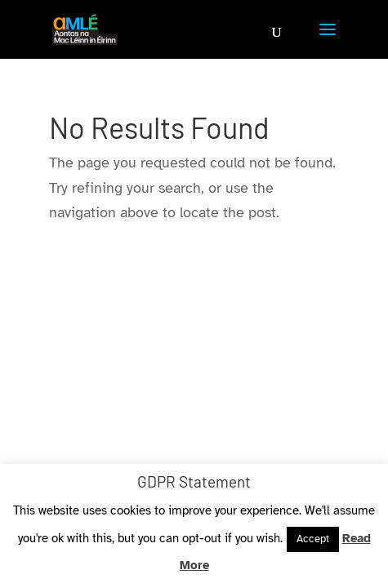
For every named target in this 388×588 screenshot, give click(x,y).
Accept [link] (313, 539)
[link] (85, 28)
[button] (328, 39)
